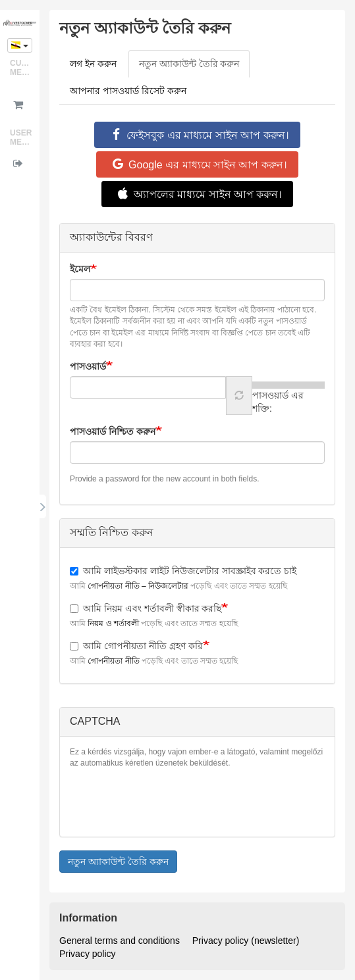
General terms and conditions (120, 941)
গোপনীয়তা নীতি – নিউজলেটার (138, 586)
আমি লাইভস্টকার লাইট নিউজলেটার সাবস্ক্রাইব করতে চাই (183, 571)
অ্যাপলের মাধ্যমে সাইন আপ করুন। (198, 194)
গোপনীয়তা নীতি (113, 661)
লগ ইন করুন (93, 64)
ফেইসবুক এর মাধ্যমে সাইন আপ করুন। (197, 135)
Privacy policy (88, 954)
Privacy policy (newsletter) (246, 941)
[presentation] (170, 801)
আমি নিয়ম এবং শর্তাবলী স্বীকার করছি (146, 608)
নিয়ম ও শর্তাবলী (113, 624)
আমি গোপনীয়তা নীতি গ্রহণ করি (136, 646)
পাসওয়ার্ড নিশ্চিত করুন (113, 431)
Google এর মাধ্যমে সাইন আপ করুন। (197, 164)
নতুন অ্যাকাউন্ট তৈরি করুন (195, 67)
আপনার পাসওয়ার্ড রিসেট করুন (128, 91)
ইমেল (80, 269)
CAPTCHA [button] (95, 721)
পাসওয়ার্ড (88, 366)
